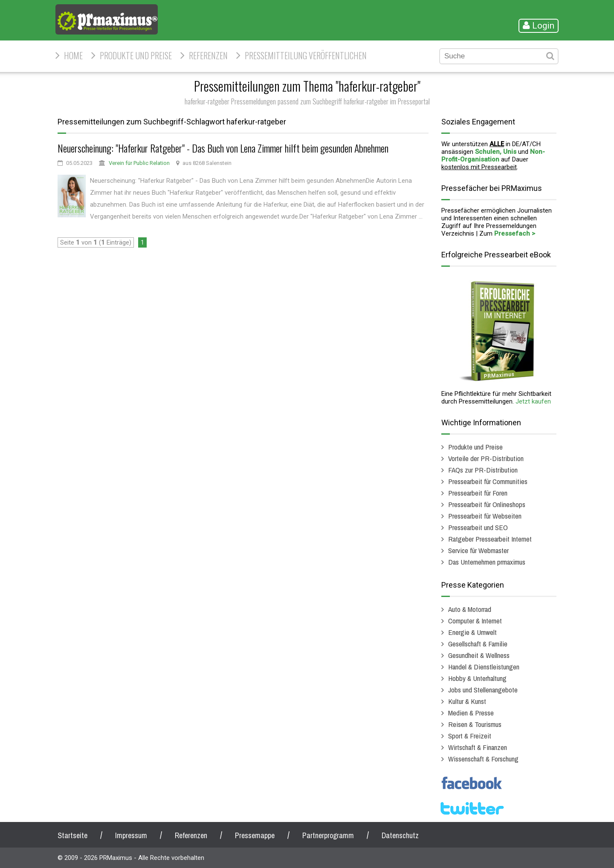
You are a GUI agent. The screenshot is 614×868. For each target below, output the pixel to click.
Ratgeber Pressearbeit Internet (490, 539)
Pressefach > (515, 234)
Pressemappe (255, 835)
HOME (73, 55)
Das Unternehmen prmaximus (487, 562)
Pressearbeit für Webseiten (485, 516)
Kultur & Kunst (467, 701)
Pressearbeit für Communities (488, 481)
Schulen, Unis (496, 152)
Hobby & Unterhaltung (477, 678)
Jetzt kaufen (533, 401)
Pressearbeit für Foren (478, 493)
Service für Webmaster (478, 550)
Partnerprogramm (328, 835)
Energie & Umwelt (472, 632)
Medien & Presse (471, 713)
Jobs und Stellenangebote (483, 690)
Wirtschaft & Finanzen (478, 747)
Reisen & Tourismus (475, 724)
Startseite (72, 835)
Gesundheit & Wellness (479, 655)
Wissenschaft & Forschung (483, 759)
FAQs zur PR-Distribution (483, 470)
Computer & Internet (475, 621)
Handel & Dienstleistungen (484, 667)
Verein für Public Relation (139, 163)
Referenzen (208, 55)
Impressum (131, 835)
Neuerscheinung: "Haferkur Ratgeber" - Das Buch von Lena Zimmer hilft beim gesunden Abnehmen (223, 148)
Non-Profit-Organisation (493, 156)
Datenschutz (400, 835)
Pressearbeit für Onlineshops (487, 504)
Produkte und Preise (136, 55)
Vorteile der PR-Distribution (486, 458)
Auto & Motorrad (470, 609)
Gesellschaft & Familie (478, 644)
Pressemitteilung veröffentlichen (306, 55)
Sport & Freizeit (470, 736)
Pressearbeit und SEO (478, 527)
